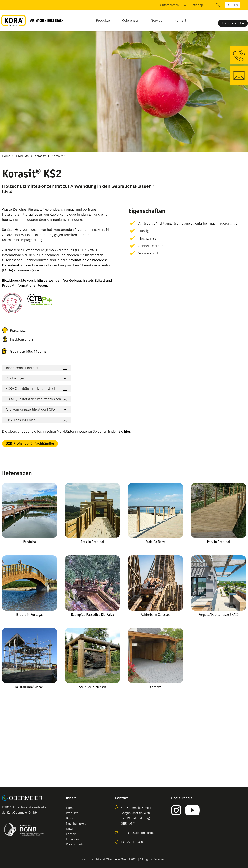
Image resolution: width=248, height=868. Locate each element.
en (236, 5)
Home (6, 156)
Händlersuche (233, 23)
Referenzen (131, 20)
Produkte (22, 156)
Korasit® (40, 156)
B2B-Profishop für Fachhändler (30, 443)
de (229, 5)
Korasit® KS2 (61, 156)
